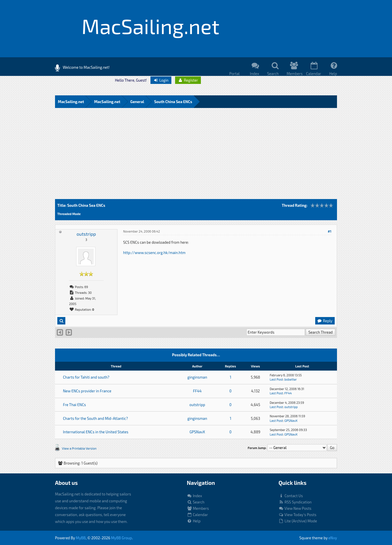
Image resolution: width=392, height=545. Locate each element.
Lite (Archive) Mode (298, 521)
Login (161, 80)
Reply (325, 321)
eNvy (333, 538)
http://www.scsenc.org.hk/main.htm (154, 253)
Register (188, 80)
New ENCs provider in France (87, 391)
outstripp (86, 234)
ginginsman (197, 377)
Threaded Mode (69, 214)
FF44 (197, 391)
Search (196, 502)
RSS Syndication (295, 502)
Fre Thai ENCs (75, 405)
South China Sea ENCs (173, 102)
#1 (330, 231)
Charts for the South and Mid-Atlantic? (96, 418)
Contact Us (291, 496)
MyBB (81, 538)
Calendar (197, 515)
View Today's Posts (297, 515)
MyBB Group (121, 538)
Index (194, 496)
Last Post (276, 379)
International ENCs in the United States (96, 432)
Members (198, 508)
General (137, 102)
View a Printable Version (79, 448)
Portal (234, 74)
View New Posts (295, 508)
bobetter (291, 379)
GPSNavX (291, 421)
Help (194, 521)
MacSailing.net (71, 102)
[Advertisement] (196, 156)
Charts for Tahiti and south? (86, 377)
